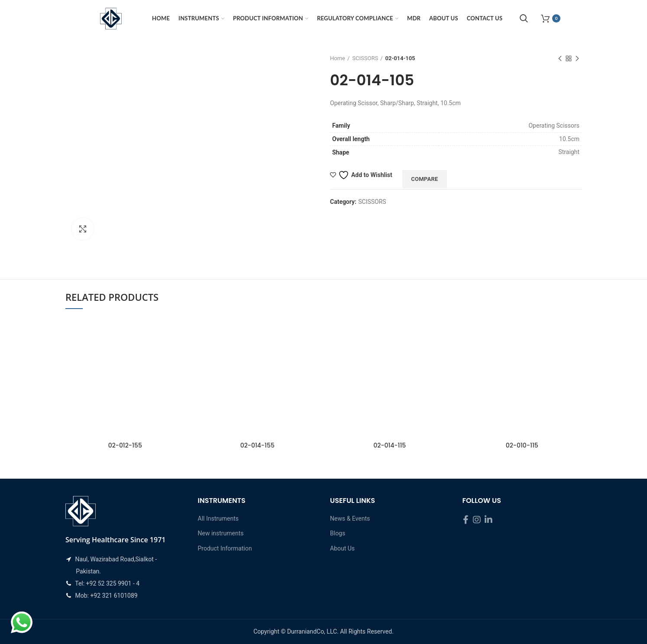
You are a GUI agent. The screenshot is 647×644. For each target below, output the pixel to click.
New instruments (221, 533)
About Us (342, 548)
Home (338, 58)
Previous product (560, 59)
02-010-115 (522, 445)
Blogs (338, 533)
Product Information (225, 548)
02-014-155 (257, 445)
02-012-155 (125, 445)
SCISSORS (365, 58)
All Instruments (218, 518)
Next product (577, 59)
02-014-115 (390, 445)
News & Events (350, 518)
